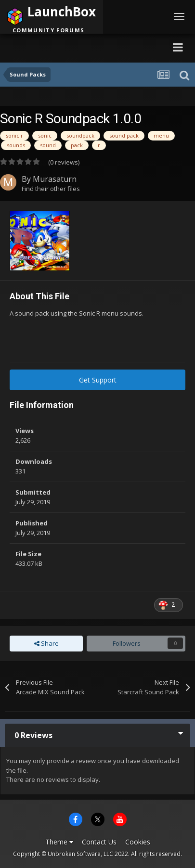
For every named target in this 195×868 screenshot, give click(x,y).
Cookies (138, 842)
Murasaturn (55, 179)
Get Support (98, 380)
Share (46, 643)
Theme (59, 842)
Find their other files (51, 189)
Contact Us (99, 842)
